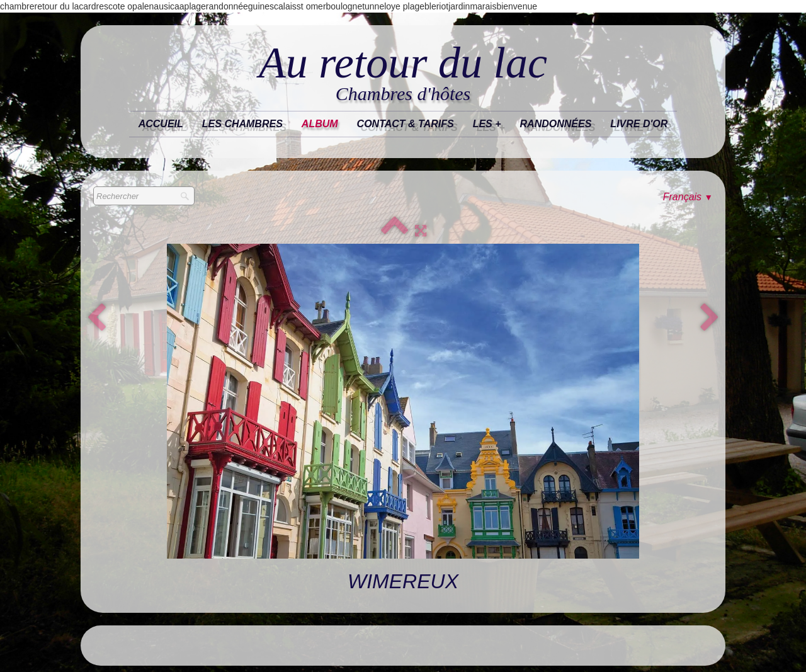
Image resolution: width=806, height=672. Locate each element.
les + (487, 124)
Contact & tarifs (406, 124)
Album (320, 124)
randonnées (556, 124)
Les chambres (242, 124)
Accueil (161, 124)
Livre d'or (639, 124)
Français (688, 197)
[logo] (403, 73)
